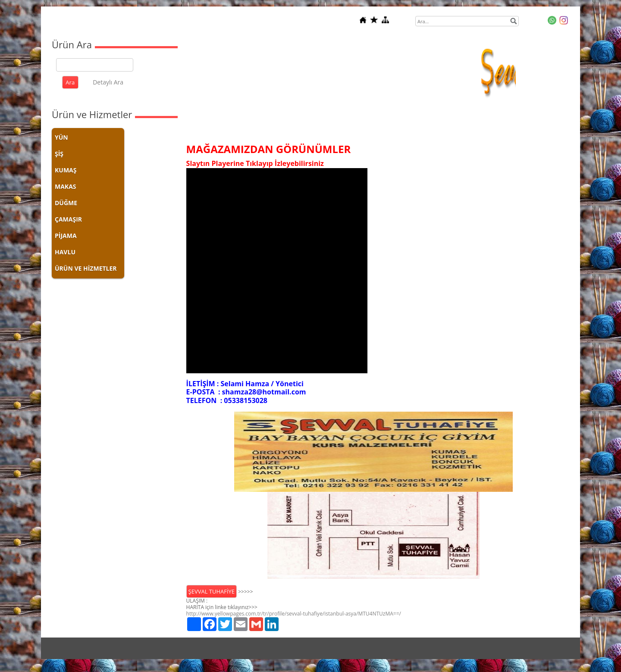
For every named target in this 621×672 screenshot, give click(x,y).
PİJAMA (66, 236)
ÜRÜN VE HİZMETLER (86, 268)
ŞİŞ (59, 154)
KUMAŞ (66, 170)
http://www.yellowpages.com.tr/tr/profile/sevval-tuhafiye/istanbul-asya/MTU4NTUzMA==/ (294, 614)
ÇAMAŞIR (68, 219)
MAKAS (66, 186)
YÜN (61, 137)
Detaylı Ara (108, 82)
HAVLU (65, 252)
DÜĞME (66, 203)
